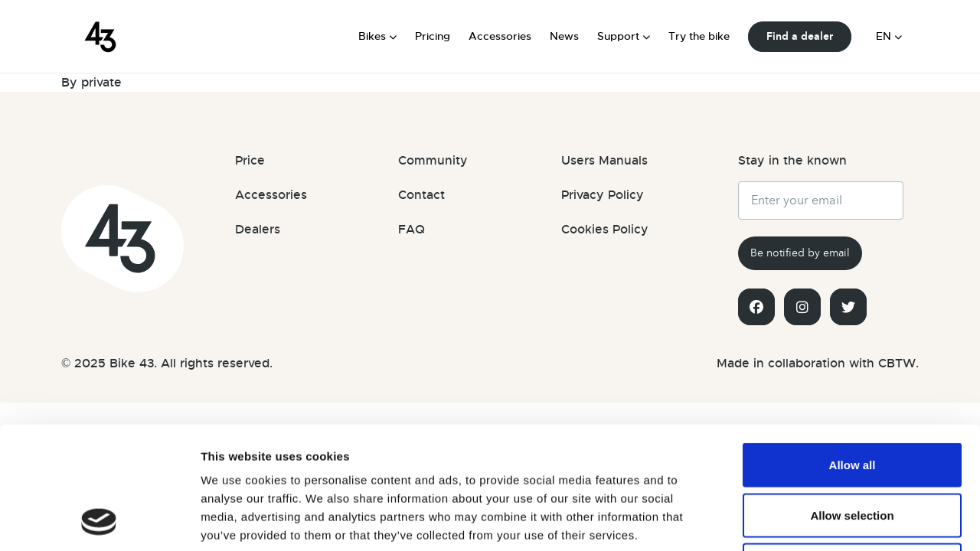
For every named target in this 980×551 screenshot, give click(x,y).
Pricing (433, 36)
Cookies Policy (605, 230)
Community (433, 161)
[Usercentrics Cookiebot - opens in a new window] (99, 521)
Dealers (258, 230)
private (101, 82)
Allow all (853, 350)
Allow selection (852, 401)
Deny (853, 450)
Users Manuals (604, 161)
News (564, 36)
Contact (421, 195)
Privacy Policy (603, 195)
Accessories (500, 36)
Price (250, 161)
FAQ (412, 230)
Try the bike (699, 36)
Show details (866, 521)
